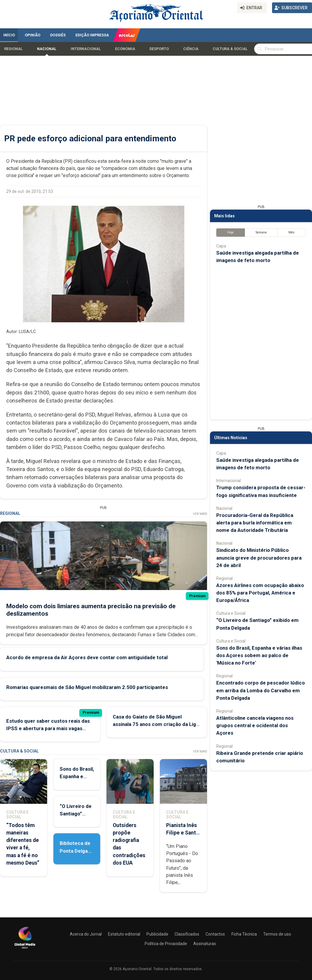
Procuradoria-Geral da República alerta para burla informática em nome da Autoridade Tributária (255, 523)
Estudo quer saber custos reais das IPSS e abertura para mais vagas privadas (48, 728)
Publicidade (157, 934)
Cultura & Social (230, 49)
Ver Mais (200, 514)
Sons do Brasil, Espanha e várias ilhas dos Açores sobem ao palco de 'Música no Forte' (259, 655)
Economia (125, 49)
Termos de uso (277, 934)
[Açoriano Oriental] (25, 949)
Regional (13, 49)
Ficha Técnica (244, 934)
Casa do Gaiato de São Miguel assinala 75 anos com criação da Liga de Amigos (156, 724)
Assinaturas (205, 944)
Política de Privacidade (166, 944)
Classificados (187, 934)
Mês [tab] (292, 232)
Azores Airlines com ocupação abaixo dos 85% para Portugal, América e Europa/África (260, 593)
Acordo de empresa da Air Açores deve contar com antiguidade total (87, 657)
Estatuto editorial (124, 934)
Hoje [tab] (230, 232)
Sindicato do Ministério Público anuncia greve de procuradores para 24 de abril (259, 558)
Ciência (191, 49)
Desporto (159, 49)
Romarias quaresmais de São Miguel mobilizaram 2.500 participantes (87, 687)
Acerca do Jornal (86, 934)
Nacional (47, 49)
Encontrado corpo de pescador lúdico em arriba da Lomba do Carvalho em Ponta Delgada (261, 690)
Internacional (86, 49)
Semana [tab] (261, 232)
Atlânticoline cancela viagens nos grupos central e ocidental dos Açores (255, 725)
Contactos (215, 934)
